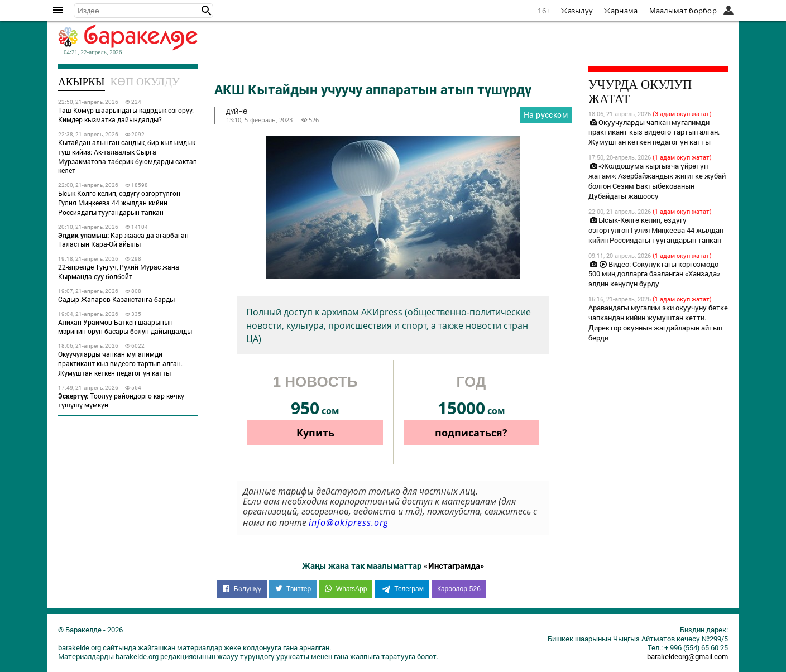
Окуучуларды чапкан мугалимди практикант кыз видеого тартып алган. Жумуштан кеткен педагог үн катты (120, 363)
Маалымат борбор (683, 11)
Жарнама (621, 11)
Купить (315, 433)
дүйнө (237, 111)
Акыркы (82, 82)
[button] (207, 11)
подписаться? (471, 433)
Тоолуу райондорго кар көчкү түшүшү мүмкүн (121, 400)
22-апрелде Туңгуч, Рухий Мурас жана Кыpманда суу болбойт (119, 272)
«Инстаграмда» (454, 565)
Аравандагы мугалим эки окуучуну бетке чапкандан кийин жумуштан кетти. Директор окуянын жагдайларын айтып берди (658, 323)
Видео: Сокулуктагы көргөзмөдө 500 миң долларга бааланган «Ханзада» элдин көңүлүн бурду (654, 274)
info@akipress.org (349, 522)
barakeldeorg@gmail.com (687, 656)
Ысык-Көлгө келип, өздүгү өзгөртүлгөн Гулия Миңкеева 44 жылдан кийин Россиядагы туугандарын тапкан (119, 203)
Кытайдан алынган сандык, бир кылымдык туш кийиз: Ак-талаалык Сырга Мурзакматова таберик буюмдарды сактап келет (128, 156)
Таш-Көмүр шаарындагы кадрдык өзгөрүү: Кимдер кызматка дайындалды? (126, 115)
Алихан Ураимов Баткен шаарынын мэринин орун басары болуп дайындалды (125, 327)
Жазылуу (577, 11)
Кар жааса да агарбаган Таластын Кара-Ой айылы (123, 240)
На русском (546, 115)
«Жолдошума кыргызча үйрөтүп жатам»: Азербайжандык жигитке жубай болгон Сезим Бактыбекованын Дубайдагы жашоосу (657, 181)
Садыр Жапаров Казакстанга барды (116, 299)
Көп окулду (145, 82)
